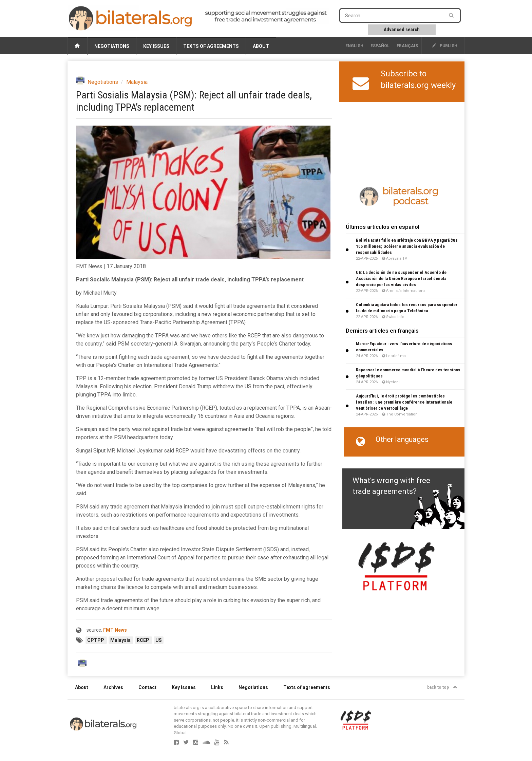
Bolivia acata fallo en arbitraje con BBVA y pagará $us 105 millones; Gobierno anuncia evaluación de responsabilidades (407, 246)
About (261, 46)
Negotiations (112, 46)
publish (445, 46)
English (354, 46)
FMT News (115, 630)
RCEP (144, 640)
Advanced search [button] (402, 30)
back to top (442, 687)
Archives (113, 687)
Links (217, 687)
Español (380, 46)
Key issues (156, 46)
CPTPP (96, 640)
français (407, 46)
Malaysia (137, 82)
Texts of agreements (211, 46)
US (159, 640)
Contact (147, 687)
